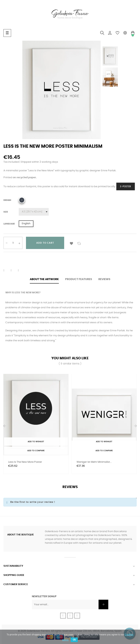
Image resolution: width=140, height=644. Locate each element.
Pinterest (21, 270)
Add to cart (45, 243)
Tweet (14, 270)
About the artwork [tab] (44, 279)
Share (6, 270)
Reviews (104, 279)
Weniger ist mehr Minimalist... (94, 462)
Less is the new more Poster (25, 462)
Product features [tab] (79, 279)
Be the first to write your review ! (33, 502)
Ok (74, 640)
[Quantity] (13, 243)
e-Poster (126, 186)
